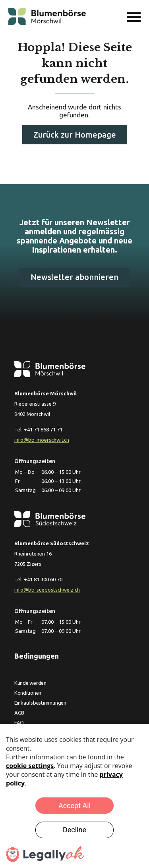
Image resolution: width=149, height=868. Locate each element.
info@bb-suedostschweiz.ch (47, 590)
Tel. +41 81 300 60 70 (38, 579)
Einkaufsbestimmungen (40, 703)
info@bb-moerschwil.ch (42, 440)
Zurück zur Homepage (75, 135)
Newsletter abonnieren (74, 277)
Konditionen (28, 693)
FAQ (19, 722)
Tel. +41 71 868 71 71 (38, 429)
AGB (19, 713)
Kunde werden (30, 683)
